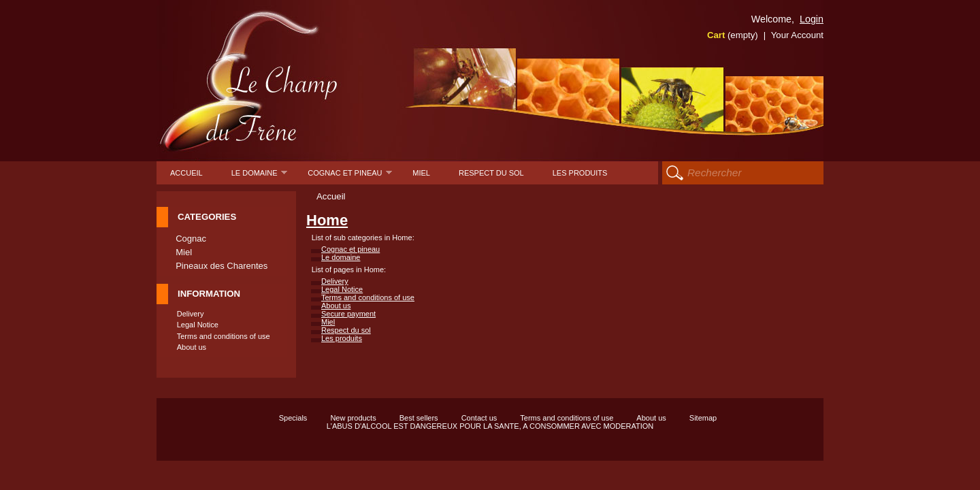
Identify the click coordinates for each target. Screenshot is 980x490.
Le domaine (260, 177)
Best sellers (419, 418)
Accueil (186, 173)
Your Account (797, 35)
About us (192, 347)
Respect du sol (491, 173)
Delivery (191, 314)
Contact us (479, 418)
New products (353, 418)
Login (812, 19)
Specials (293, 418)
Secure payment (348, 314)
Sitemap (703, 418)
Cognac (191, 239)
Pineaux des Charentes (222, 266)
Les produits (580, 173)
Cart (733, 35)
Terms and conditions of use (224, 336)
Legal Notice (198, 325)
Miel (421, 173)
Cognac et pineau (350, 177)
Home (327, 220)
